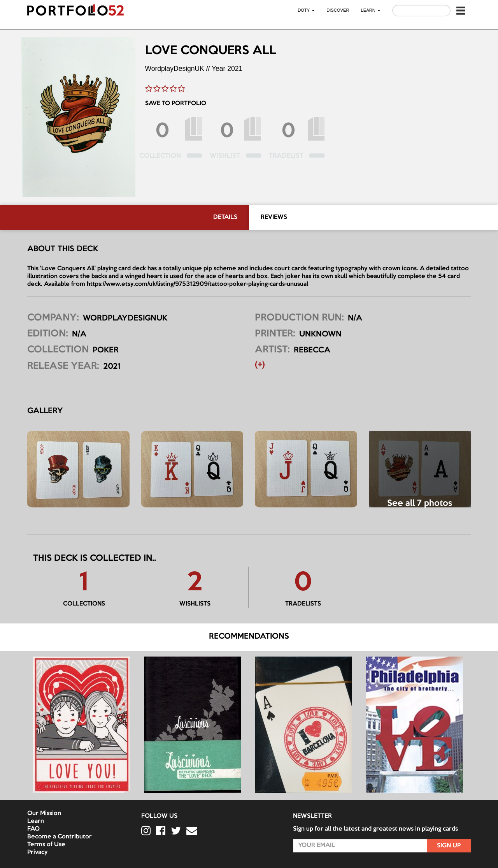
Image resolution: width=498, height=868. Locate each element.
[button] (461, 11)
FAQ (33, 829)
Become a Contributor (60, 837)
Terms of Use (46, 845)
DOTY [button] (306, 10)
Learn (36, 821)
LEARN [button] (371, 10)
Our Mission (44, 813)
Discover (338, 10)
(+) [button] (260, 365)
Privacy (37, 852)
